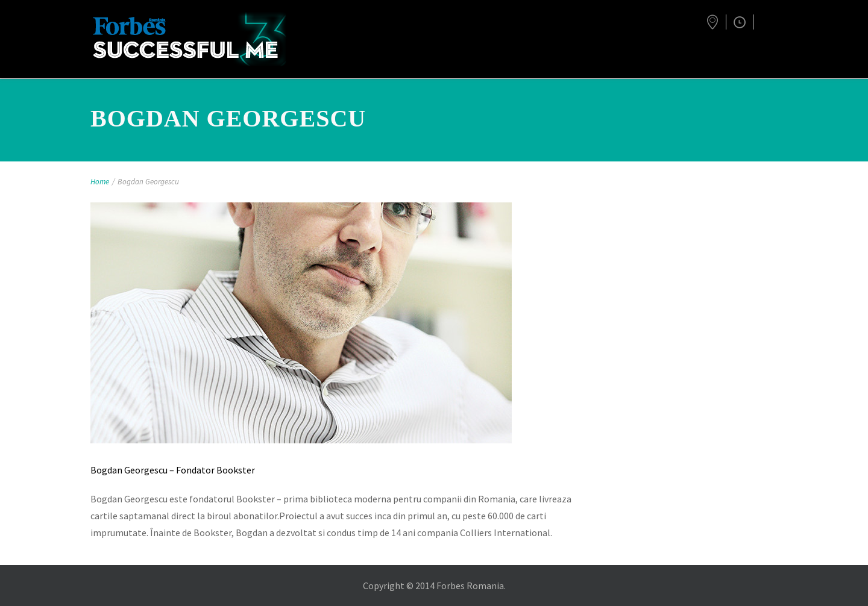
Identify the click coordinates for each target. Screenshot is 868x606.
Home (100, 182)
